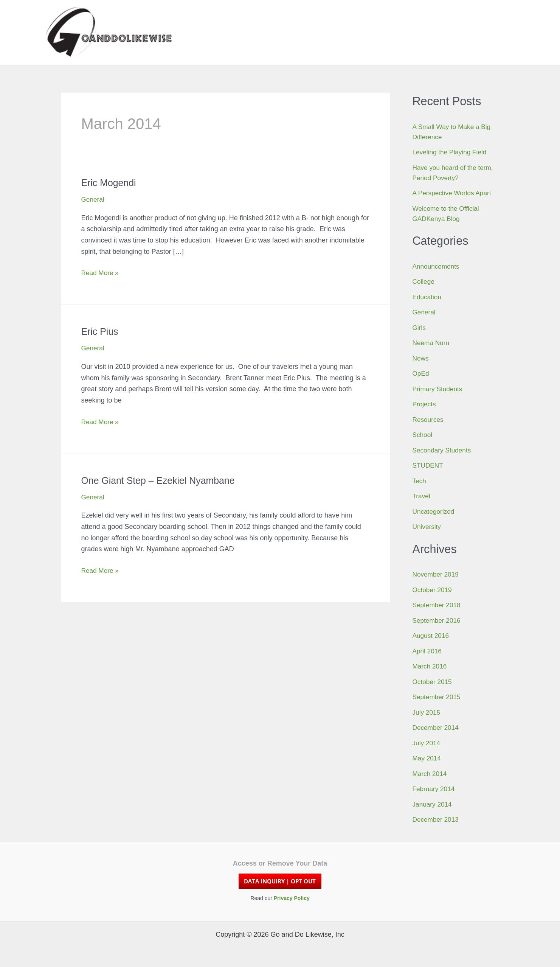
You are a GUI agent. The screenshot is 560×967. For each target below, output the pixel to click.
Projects (425, 404)
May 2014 (427, 758)
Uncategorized (434, 511)
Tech (420, 481)
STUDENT (429, 465)
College (424, 281)
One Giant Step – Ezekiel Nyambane (162, 480)
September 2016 (438, 620)
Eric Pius (101, 331)
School (423, 435)
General (93, 199)
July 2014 (427, 743)
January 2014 (433, 804)
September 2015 (438, 697)
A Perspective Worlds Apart (454, 193)
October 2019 (433, 590)
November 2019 (437, 574)
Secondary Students (443, 450)
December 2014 (437, 728)
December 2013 (437, 819)
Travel (422, 496)
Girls (420, 328)
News (421, 358)
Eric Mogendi (110, 183)
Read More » (101, 273)
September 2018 (438, 605)
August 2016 (432, 636)
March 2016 (430, 666)
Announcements (437, 266)
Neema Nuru (432, 343)
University (427, 527)
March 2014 (430, 774)
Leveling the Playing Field (451, 152)
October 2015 (433, 682)
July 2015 (427, 712)
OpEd (421, 373)
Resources (429, 420)
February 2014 (435, 789)
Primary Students (439, 389)
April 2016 (428, 651)
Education (428, 297)
